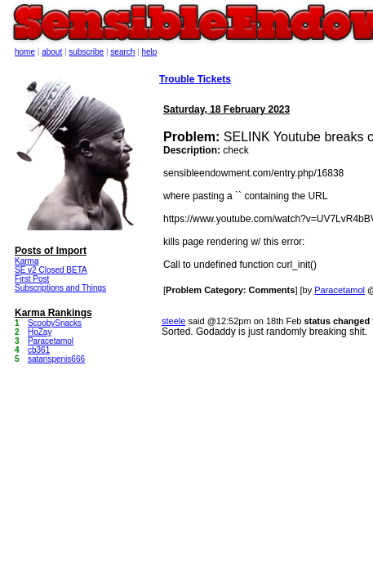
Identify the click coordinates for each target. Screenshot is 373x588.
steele (173, 321)
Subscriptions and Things (60, 288)
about (52, 52)
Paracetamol (340, 290)
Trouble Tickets (195, 79)
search (122, 52)
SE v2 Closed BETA (51, 270)
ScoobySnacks (55, 323)
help (150, 52)
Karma (27, 261)
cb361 (39, 350)
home (25, 52)
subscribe (86, 52)
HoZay (40, 332)
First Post (32, 279)
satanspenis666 (56, 359)
